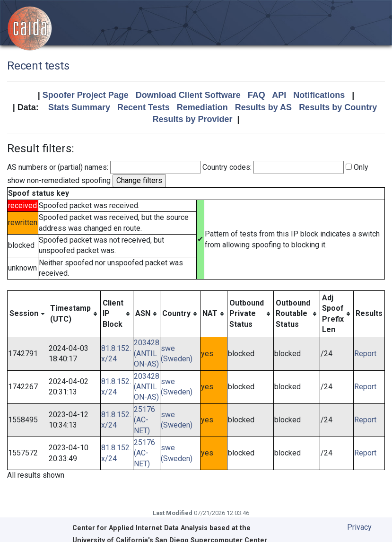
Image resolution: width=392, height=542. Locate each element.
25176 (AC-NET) (144, 420)
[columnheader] (28, 314)
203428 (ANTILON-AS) (147, 353)
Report (365, 354)
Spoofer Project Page (86, 95)
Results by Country (338, 107)
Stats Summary (79, 107)
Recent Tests (144, 107)
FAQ (257, 95)
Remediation (202, 107)
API (279, 95)
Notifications (319, 95)
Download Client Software (188, 95)
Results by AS (263, 107)
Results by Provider (192, 119)
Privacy (359, 527)
